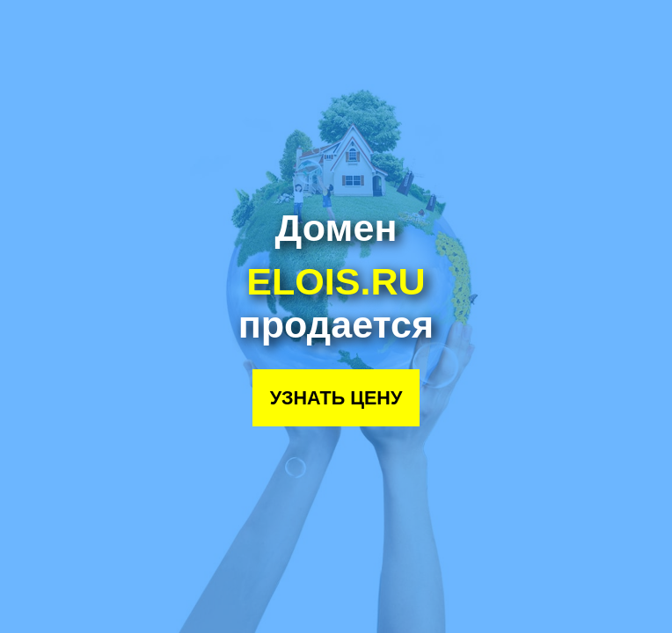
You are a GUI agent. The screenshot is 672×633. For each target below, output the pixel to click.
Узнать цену (336, 398)
